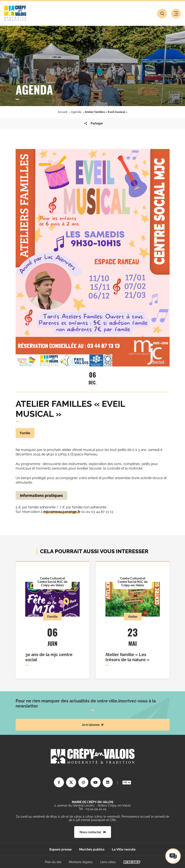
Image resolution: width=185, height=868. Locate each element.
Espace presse (61, 849)
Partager (92, 123)
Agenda (76, 112)
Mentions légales (81, 862)
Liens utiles (108, 862)
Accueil (63, 112)
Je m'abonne (93, 725)
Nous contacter (93, 832)
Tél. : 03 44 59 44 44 (92, 809)
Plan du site (53, 862)
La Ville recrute (124, 849)
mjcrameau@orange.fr (62, 512)
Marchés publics (92, 849)
